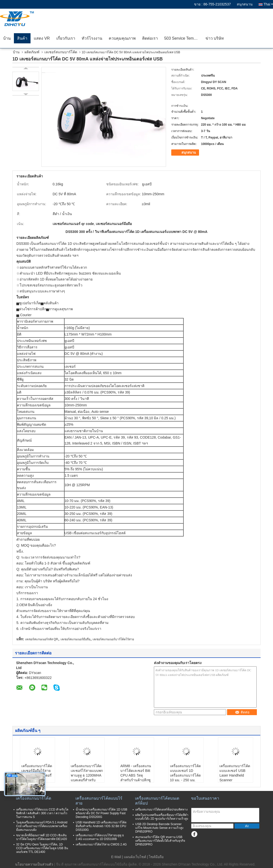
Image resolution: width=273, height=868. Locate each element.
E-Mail (116, 857)
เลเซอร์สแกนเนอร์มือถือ (75, 639)
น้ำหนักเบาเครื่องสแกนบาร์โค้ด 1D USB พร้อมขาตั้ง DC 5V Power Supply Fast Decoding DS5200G (102, 813)
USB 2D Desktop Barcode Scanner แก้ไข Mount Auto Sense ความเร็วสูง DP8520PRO (159, 828)
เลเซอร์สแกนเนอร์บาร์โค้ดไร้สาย (113, 639)
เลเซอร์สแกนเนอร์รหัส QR (42, 639)
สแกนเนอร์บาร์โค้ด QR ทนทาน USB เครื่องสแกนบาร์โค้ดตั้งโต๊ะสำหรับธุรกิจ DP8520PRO (160, 841)
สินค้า (22, 38)
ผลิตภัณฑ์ (32, 52)
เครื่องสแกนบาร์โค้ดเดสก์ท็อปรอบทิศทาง (161, 810)
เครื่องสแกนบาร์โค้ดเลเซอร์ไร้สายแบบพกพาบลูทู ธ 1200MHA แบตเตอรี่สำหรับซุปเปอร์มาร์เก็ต (87, 775)
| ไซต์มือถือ (155, 857)
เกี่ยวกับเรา (66, 38)
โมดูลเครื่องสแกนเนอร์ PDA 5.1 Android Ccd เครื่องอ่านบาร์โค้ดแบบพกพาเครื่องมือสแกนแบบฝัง (42, 826)
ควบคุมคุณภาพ (122, 38)
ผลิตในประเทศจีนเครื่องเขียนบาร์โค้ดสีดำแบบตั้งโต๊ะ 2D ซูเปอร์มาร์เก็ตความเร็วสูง (162, 817)
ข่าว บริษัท (215, 38)
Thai (268, 4)
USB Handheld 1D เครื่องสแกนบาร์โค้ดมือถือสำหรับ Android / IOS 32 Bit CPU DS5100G (101, 826)
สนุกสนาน (245, 4)
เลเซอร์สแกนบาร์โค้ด (61, 52)
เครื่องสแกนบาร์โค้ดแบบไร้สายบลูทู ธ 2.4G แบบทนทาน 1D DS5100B (100, 837)
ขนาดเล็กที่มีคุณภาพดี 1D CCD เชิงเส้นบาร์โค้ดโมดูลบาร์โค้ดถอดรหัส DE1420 (42, 837)
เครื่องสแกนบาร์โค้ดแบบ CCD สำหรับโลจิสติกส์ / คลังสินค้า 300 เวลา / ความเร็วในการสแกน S (42, 813)
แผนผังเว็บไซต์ (135, 857)
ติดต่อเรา (150, 38)
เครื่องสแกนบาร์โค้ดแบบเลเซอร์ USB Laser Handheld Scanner (235, 773)
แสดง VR (42, 38)
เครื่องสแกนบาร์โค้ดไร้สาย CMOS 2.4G (101, 844)
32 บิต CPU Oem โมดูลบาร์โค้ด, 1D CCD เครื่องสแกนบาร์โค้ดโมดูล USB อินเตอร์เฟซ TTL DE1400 (42, 848)
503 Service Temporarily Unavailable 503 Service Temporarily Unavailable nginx (183, 38)
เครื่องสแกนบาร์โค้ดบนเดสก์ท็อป (157, 801)
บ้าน (7, 38)
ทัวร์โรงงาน (92, 38)
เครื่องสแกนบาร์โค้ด (34, 798)
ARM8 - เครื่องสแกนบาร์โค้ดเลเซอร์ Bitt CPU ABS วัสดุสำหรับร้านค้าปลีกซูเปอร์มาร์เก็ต (136, 775)
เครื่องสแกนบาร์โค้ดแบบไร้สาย (99, 801)
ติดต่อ (242, 712)
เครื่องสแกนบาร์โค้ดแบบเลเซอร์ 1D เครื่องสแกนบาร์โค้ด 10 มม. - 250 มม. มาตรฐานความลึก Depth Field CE (185, 778)
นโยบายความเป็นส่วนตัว (34, 864)
